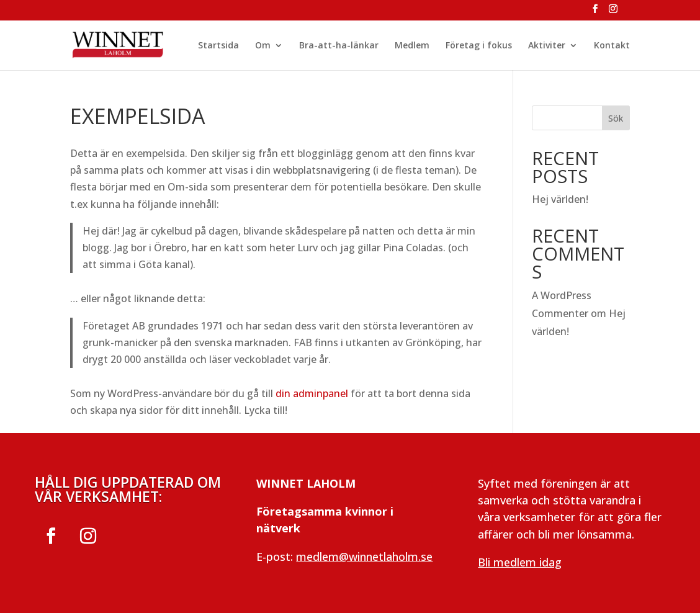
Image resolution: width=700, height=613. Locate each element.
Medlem (412, 46)
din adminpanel (312, 393)
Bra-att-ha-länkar (339, 46)
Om (263, 46)
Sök (616, 118)
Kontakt (612, 46)
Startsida (218, 46)
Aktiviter (547, 46)
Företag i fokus (479, 46)
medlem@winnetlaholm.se (364, 557)
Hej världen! (560, 199)
